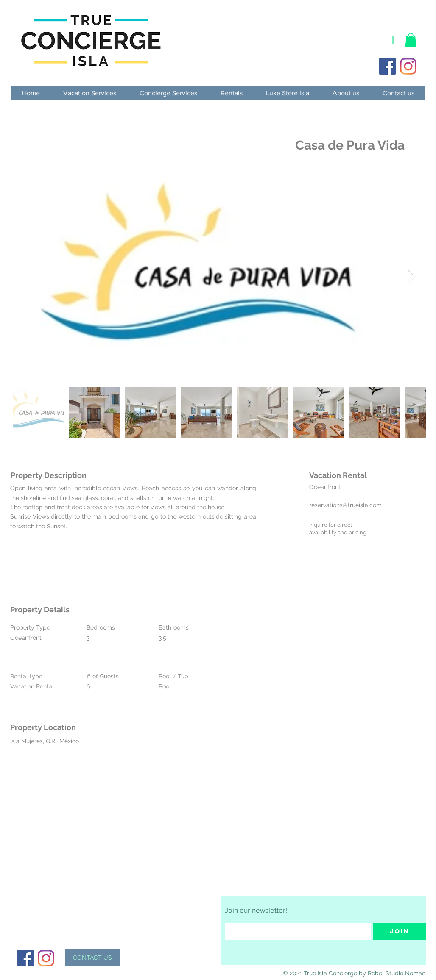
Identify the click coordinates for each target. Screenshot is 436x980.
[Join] (400, 931)
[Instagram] (408, 66)
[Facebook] (387, 66)
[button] (411, 40)
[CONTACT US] (92, 958)
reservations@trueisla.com (345, 505)
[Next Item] (411, 276)
